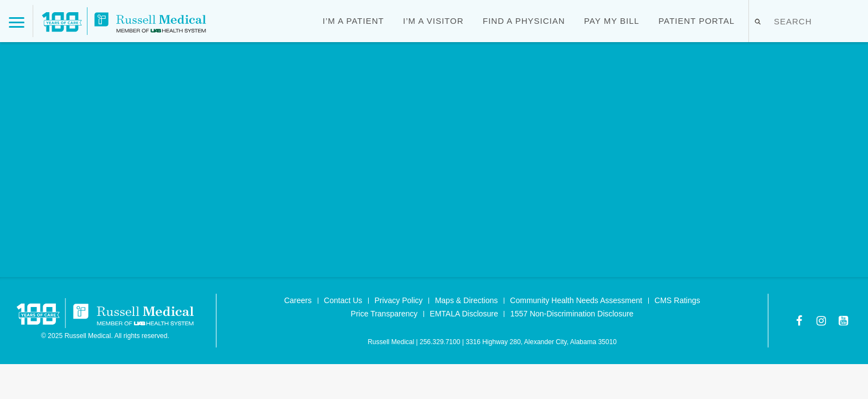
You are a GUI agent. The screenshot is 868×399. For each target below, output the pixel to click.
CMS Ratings (677, 300)
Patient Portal (696, 21)
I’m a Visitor (433, 21)
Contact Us (343, 300)
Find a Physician (524, 21)
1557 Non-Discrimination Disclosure (572, 314)
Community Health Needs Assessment (576, 300)
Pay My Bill (612, 21)
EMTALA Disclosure (464, 314)
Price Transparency (384, 314)
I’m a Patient (353, 21)
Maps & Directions (467, 300)
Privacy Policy (398, 300)
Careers (298, 300)
